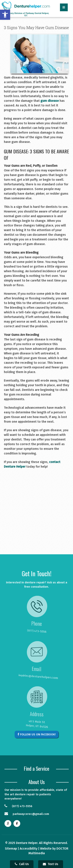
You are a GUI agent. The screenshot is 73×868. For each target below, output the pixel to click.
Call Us (22, 864)
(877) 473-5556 (36, 631)
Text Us (51, 864)
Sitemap (11, 849)
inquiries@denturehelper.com (35, 677)
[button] (5, 15)
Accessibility (29, 849)
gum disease (50, 101)
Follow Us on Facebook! (37, 734)
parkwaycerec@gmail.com (27, 814)
